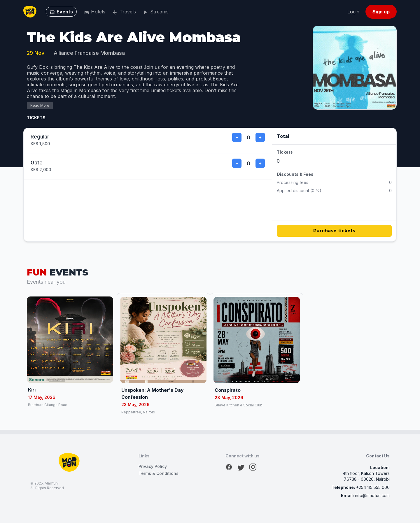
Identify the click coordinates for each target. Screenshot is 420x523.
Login (353, 12)
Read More (40, 105)
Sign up (381, 12)
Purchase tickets (334, 231)
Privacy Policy (153, 466)
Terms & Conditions (159, 473)
